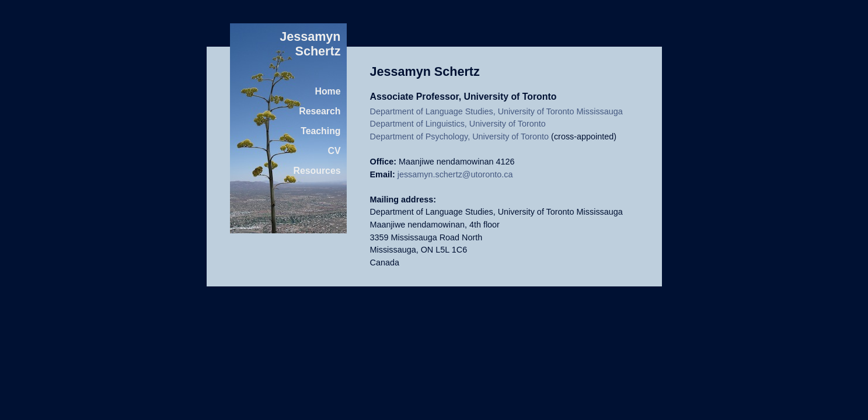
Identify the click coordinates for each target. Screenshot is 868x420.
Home (328, 91)
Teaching (320, 131)
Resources (317, 171)
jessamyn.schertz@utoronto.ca (455, 174)
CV (334, 151)
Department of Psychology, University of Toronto (460, 136)
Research (320, 111)
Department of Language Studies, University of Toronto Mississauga (496, 111)
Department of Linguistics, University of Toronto (458, 124)
